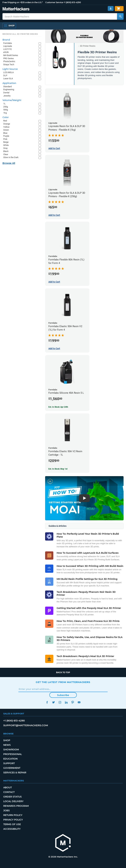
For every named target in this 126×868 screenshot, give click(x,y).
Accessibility (12, 829)
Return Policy (13, 815)
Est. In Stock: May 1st (58, 469)
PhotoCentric (9, 61)
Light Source (10, 69)
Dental (6, 93)
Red (5, 121)
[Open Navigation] (9, 26)
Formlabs (8, 43)
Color (6, 117)
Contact (9, 792)
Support (9, 763)
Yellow (6, 127)
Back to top (63, 672)
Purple (6, 136)
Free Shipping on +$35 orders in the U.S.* (23, 2)
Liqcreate (8, 46)
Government (12, 768)
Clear (6, 154)
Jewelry (7, 96)
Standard (7, 87)
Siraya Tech (9, 64)
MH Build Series (11, 55)
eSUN (6, 52)
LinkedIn (66, 702)
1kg (5, 113)
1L (4, 104)
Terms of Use (12, 824)
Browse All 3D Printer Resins (20, 34)
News (7, 745)
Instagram (60, 702)
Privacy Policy (13, 820)
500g (6, 110)
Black (6, 151)
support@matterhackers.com (26, 725)
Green (6, 130)
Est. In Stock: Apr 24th (58, 407)
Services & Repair (15, 773)
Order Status (12, 797)
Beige (6, 142)
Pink (5, 139)
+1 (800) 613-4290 (72, 2)
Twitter (53, 702)
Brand (6, 40)
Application (9, 83)
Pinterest (73, 702)
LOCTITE (7, 49)
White (6, 145)
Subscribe (63, 695)
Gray (5, 148)
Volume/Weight (12, 100)
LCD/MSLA (8, 72)
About (8, 787)
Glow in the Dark (11, 157)
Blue (5, 133)
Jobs (6, 810)
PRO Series (9, 58)
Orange (7, 124)
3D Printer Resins (88, 46)
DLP (5, 75)
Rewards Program (16, 806)
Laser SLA (8, 78)
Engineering (9, 89)
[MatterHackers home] (63, 843)
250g (6, 107)
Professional (13, 754)
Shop (7, 740)
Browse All (9, 163)
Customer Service (54, 2)
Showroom (11, 750)
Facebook (47, 702)
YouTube (79, 702)
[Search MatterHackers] (120, 16)
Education (10, 759)
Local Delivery (13, 801)
